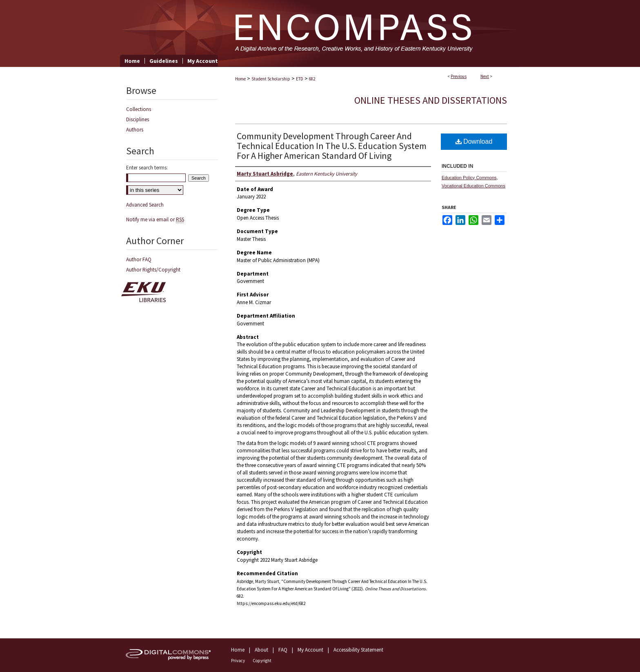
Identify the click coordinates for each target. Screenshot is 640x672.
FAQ (283, 650)
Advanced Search (145, 205)
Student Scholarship (271, 79)
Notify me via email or (155, 219)
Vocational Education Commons (473, 186)
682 (312, 79)
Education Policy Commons (469, 178)
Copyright (262, 661)
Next (485, 76)
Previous (459, 76)
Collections (139, 109)
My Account (310, 650)
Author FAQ (139, 259)
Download (474, 141)
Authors (135, 130)
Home (240, 79)
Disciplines (138, 119)
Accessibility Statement (358, 650)
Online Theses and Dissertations (431, 100)
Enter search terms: (147, 168)
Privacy (238, 661)
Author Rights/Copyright (153, 270)
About (261, 650)
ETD (300, 79)
